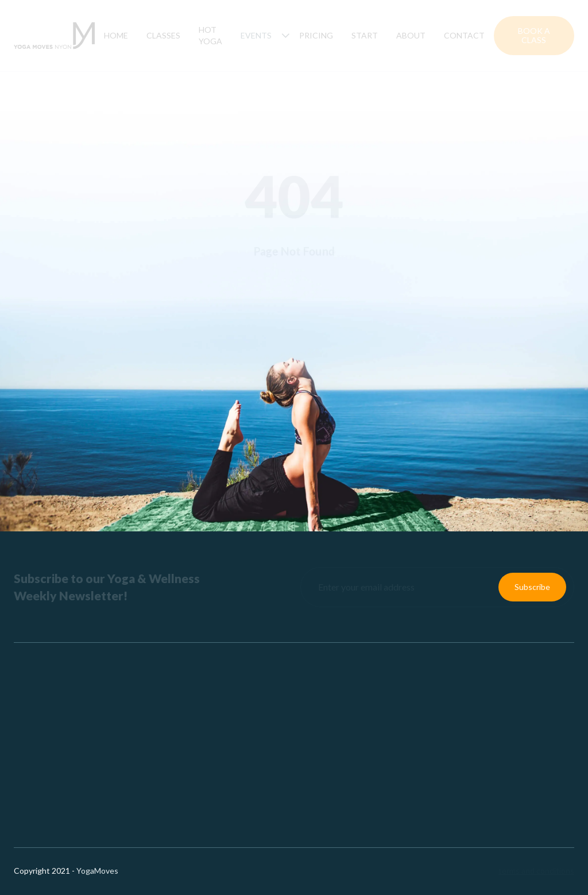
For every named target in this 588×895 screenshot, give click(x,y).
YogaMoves (97, 871)
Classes (163, 35)
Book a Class (534, 35)
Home (116, 35)
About (411, 35)
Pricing (316, 35)
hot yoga (210, 35)
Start (365, 35)
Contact (464, 35)
